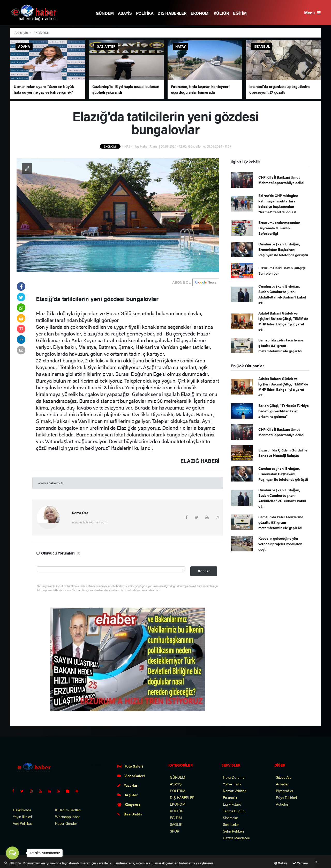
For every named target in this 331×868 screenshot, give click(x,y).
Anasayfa (21, 32)
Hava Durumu (234, 777)
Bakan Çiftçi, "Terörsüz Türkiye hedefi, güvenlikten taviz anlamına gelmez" (284, 411)
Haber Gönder (66, 823)
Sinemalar (230, 818)
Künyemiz (129, 804)
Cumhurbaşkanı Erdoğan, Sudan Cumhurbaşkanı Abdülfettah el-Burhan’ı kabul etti (282, 294)
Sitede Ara (284, 777)
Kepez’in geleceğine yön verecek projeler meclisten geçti (280, 544)
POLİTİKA (145, 13)
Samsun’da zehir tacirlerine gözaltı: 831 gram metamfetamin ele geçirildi (281, 345)
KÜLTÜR (221, 13)
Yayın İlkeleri (22, 816)
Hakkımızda (22, 810)
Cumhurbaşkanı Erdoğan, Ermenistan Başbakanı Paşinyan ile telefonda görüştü (283, 249)
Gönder (204, 571)
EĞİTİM (240, 13)
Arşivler (128, 795)
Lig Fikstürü (232, 804)
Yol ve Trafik (232, 784)
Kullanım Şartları (68, 810)
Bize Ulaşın (130, 814)
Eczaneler (230, 797)
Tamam (300, 863)
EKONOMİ (200, 13)
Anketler (282, 784)
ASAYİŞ (125, 13)
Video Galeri (131, 776)
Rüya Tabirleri (286, 797)
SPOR (175, 831)
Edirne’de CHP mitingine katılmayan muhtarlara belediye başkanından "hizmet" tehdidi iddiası (278, 204)
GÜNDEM (105, 13)
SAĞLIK (176, 824)
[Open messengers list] (12, 853)
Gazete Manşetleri (236, 838)
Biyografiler (285, 791)
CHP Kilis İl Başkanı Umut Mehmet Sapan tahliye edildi (281, 180)
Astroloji (282, 804)
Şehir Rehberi (233, 831)
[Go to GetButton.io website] (12, 863)
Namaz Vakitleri (235, 791)
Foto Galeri (130, 766)
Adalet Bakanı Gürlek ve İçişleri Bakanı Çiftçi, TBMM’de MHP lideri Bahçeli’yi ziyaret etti (283, 321)
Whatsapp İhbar (67, 816)
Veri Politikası (23, 823)
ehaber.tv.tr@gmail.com (90, 522)
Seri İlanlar (231, 824)
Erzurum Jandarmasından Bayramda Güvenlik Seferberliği (279, 228)
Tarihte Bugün (234, 811)
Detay (281, 863)
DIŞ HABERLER (172, 13)
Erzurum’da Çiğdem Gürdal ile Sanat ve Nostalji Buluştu (283, 453)
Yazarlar (127, 785)
